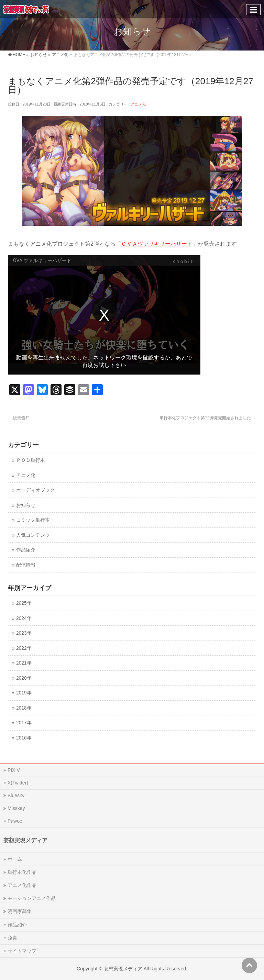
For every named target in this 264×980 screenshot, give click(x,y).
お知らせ (26, 505)
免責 (12, 938)
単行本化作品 (22, 872)
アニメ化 (138, 104)
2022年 (24, 648)
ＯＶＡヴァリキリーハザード (157, 244)
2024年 (24, 618)
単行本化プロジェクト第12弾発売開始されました (208, 418)
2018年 (24, 708)
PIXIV (14, 770)
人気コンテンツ (33, 535)
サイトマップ (22, 951)
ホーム (15, 859)
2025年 (24, 603)
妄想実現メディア (123, 969)
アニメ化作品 (22, 885)
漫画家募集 (20, 911)
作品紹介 (26, 550)
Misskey (16, 808)
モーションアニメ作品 (32, 898)
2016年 (24, 738)
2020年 (24, 678)
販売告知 (19, 418)
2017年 (24, 723)
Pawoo (15, 821)
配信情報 (26, 565)
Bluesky (16, 795)
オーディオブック (35, 490)
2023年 (24, 633)
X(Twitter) (18, 783)
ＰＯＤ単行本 (31, 460)
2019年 (24, 693)
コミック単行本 (33, 520)
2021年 (24, 663)
